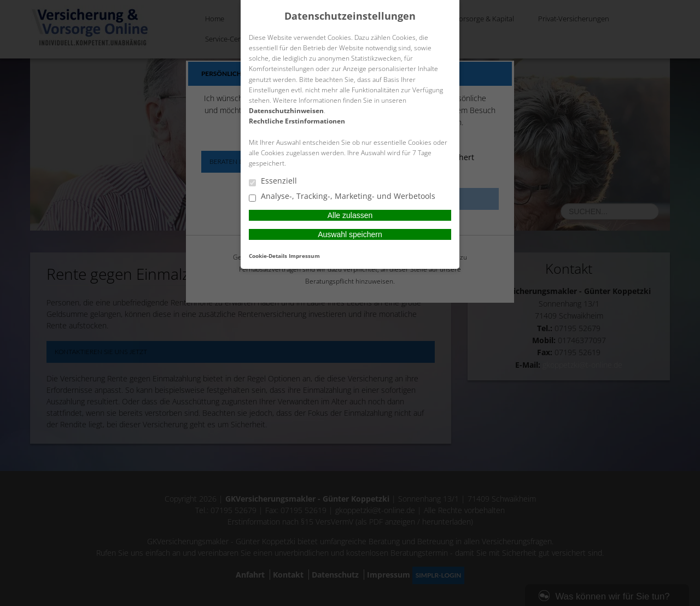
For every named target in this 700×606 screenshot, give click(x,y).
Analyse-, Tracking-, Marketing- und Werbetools (342, 197)
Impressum (304, 256)
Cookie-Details (268, 256)
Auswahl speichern (350, 234)
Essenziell (273, 181)
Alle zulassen (350, 215)
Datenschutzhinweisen (286, 111)
